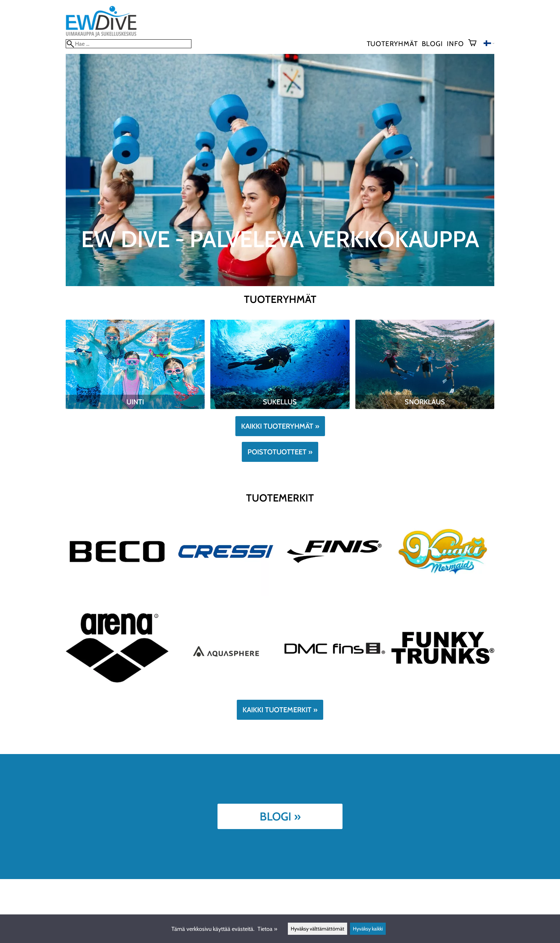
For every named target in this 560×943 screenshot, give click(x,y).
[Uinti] (135, 407)
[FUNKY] (443, 691)
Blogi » (280, 816)
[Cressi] (226, 594)
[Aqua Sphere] (226, 691)
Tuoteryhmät (392, 44)
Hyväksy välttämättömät (317, 929)
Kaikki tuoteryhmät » (280, 426)
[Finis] (334, 594)
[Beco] (117, 594)
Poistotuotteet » (280, 452)
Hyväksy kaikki (368, 929)
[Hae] (129, 44)
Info (455, 44)
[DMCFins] (334, 691)
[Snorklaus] (425, 407)
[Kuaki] (443, 594)
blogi (432, 44)
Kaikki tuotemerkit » (280, 710)
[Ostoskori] (475, 44)
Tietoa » (267, 929)
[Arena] (117, 691)
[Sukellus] (280, 407)
